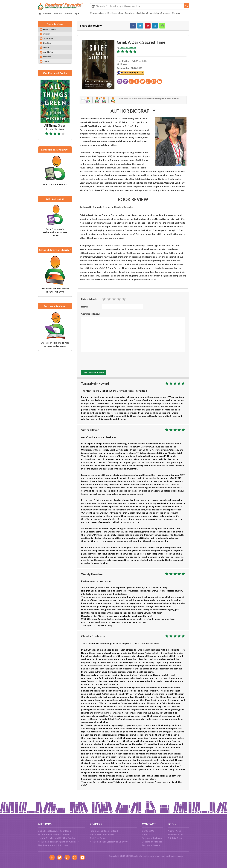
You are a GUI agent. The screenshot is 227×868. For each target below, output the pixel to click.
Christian (135, 13)
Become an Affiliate (152, 842)
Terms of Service (178, 856)
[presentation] (105, 363)
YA (125, 13)
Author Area (174, 831)
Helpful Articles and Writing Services (57, 838)
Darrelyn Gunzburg (130, 49)
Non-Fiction (160, 13)
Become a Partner (151, 845)
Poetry (95, 16)
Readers (58, 14)
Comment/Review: (91, 317)
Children (115, 13)
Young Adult (51, 42)
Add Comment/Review (100, 376)
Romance (175, 13)
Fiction (147, 13)
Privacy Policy (158, 856)
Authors (47, 14)
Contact (68, 14)
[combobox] (140, 6)
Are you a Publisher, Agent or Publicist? (58, 842)
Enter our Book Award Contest (54, 834)
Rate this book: (89, 302)
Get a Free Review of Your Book (54, 831)
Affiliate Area (175, 838)
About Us (147, 834)
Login (77, 14)
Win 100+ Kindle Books (102, 834)
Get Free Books (98, 838)
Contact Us (148, 831)
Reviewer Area (175, 834)
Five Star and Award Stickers (53, 845)
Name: (85, 310)
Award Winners (99, 13)
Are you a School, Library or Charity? (109, 842)
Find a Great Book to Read (104, 831)
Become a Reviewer (152, 838)
